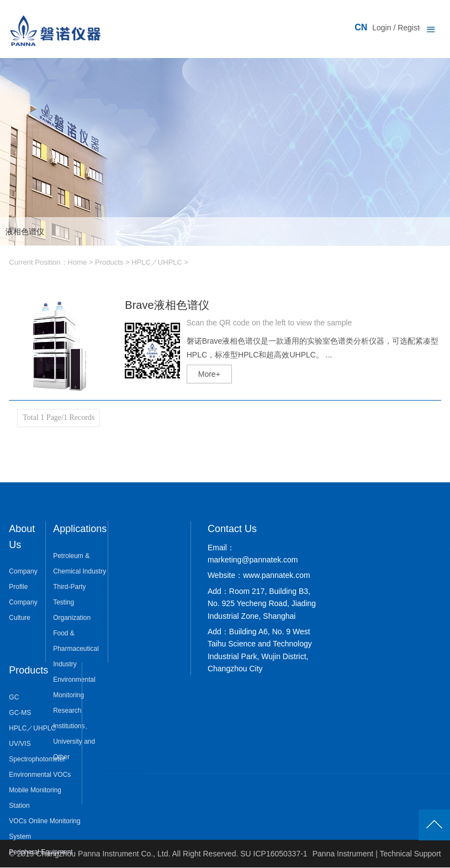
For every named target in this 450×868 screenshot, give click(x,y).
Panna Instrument (343, 854)
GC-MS (20, 713)
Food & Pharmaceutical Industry (76, 649)
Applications (80, 529)
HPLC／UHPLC (157, 262)
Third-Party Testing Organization (72, 602)
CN (361, 27)
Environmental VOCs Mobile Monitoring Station (40, 790)
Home (78, 262)
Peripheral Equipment (41, 852)
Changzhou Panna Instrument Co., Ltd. (104, 854)
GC (14, 697)
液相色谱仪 (25, 232)
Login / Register (399, 28)
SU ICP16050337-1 (274, 854)
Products (109, 262)
